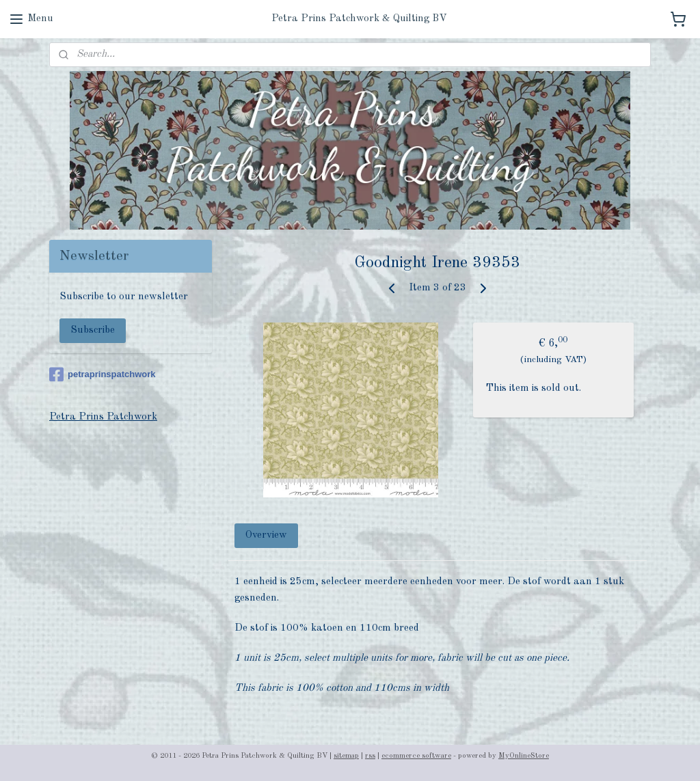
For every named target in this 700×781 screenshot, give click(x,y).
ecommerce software (416, 756)
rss (370, 756)
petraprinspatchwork (103, 374)
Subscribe (93, 330)
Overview (267, 535)
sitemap (346, 756)
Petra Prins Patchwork (103, 417)
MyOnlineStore (524, 756)
